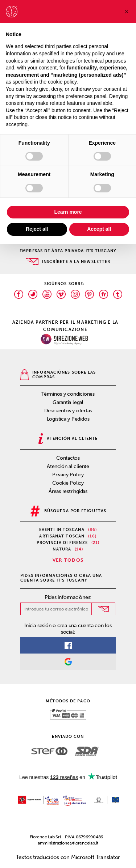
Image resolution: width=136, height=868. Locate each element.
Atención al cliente (68, 466)
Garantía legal (68, 402)
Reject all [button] (37, 229)
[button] (127, 12)
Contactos (68, 458)
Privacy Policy (68, 475)
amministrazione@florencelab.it (68, 843)
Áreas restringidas (68, 491)
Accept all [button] (99, 229)
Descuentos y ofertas (68, 411)
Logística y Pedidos (68, 419)
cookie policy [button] (62, 82)
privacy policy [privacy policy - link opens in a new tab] (90, 54)
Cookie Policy (68, 483)
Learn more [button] (68, 212)
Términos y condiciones (68, 394)
